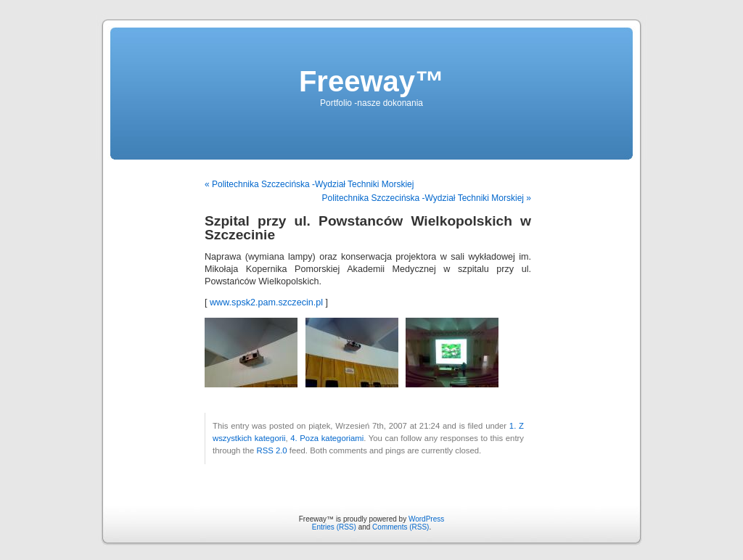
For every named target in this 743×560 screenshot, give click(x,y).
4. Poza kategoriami (327, 438)
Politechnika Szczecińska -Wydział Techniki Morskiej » (427, 198)
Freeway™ (371, 81)
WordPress (426, 519)
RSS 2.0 (271, 450)
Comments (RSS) (401, 527)
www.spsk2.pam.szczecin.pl (266, 302)
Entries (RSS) (334, 527)
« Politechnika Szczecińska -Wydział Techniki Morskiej (309, 184)
